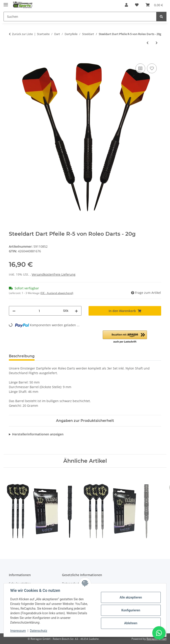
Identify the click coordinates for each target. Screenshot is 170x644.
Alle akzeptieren (130, 597)
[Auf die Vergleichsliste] (140, 68)
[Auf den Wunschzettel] (152, 68)
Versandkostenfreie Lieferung (54, 274)
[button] (126, 5)
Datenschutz (39, 631)
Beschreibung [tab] (22, 356)
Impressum (19, 631)
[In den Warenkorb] (12, 57)
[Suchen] (161, 17)
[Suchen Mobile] (80, 17)
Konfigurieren (130, 610)
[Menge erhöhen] (76, 311)
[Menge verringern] (14, 311)
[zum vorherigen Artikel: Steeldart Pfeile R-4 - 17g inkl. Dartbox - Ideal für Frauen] (148, 43)
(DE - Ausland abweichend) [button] (57, 293)
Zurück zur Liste (22, 34)
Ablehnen (130, 623)
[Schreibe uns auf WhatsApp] (159, 633)
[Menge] (39, 311)
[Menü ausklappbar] (6, 3)
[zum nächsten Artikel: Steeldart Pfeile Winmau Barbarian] (157, 43)
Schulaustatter (20, 584)
